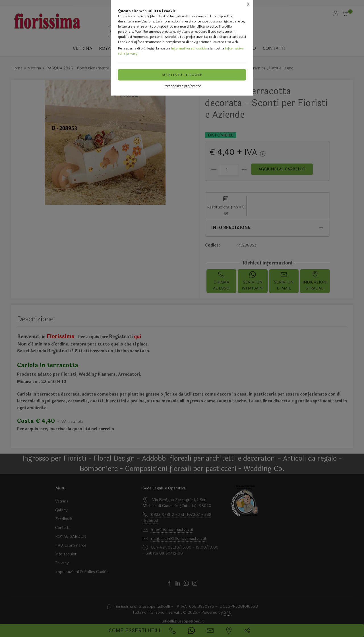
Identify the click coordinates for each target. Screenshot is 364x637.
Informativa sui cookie (189, 48)
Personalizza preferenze (182, 86)
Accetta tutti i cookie (182, 75)
